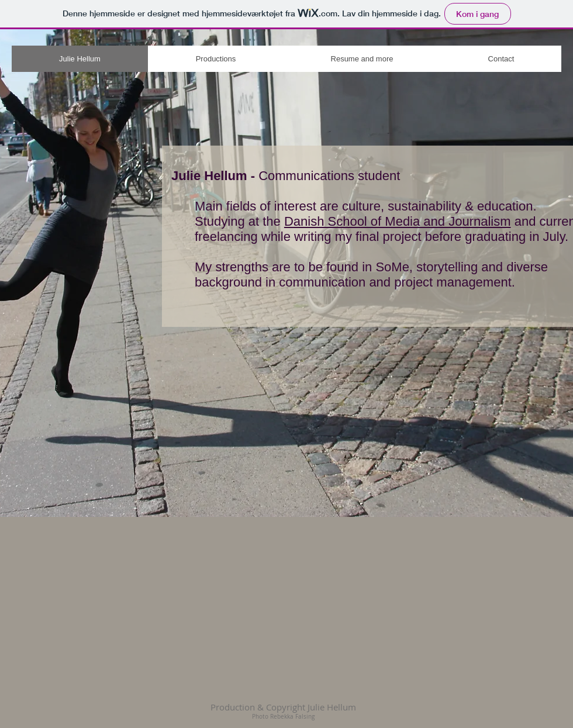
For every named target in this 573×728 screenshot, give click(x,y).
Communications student (329, 176)
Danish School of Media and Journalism (398, 221)
